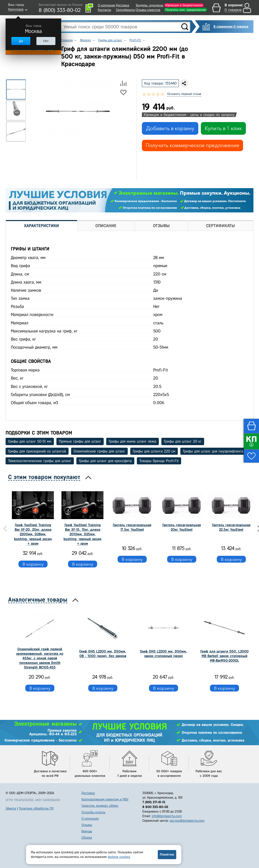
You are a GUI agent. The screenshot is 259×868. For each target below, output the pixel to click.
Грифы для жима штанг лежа (133, 441)
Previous (5, 529)
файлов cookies (119, 857)
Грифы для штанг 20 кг (183, 441)
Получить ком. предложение (186, 10)
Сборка (87, 837)
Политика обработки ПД (36, 808)
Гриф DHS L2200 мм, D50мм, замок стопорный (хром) (163, 654)
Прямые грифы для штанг (80, 441)
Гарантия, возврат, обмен (100, 806)
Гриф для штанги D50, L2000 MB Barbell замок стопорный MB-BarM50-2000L (224, 656)
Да (21, 41)
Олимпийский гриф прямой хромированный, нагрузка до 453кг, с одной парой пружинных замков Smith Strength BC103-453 (40, 658)
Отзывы (87, 825)
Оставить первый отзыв (184, 94)
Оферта (11, 808)
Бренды (87, 831)
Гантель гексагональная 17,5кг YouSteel (132, 527)
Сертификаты (125, 10)
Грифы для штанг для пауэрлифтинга (213, 451)
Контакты (104, 10)
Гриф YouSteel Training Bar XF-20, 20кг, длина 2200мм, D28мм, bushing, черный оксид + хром (33, 534)
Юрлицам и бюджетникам (184, 5)
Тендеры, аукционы (149, 5)
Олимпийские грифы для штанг (99, 451)
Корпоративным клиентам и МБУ (105, 799)
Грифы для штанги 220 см (154, 451)
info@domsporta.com (167, 816)
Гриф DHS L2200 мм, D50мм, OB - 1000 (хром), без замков (103, 654)
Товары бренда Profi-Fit (159, 461)
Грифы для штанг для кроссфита (105, 461)
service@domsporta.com (187, 821)
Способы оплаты (93, 812)
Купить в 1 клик (223, 128)
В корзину (33, 564)
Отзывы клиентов (148, 10)
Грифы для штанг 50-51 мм (30, 441)
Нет (46, 41)
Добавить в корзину (170, 128)
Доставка (123, 5)
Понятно (167, 854)
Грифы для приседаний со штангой (37, 451)
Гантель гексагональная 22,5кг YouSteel (231, 527)
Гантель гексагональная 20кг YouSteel (182, 527)
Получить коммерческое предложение (192, 145)
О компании (106, 5)
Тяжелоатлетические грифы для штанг (40, 461)
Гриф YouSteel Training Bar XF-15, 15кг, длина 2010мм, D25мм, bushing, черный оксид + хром (82, 534)
